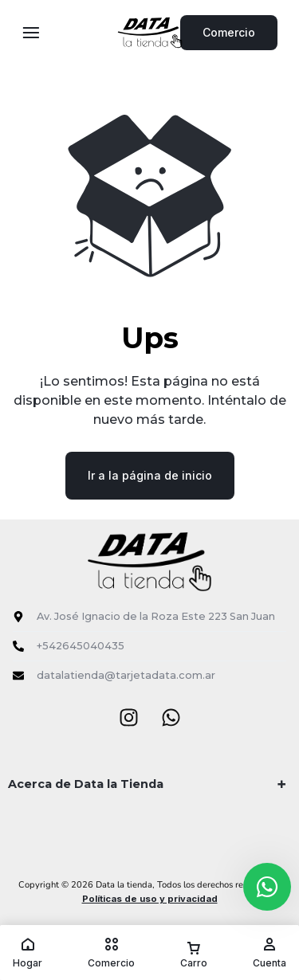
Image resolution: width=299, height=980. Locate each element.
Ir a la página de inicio (150, 475)
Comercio (229, 32)
